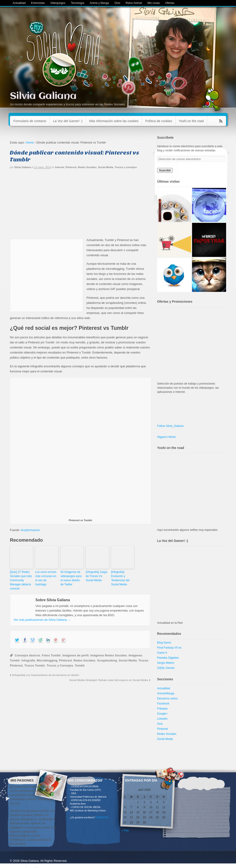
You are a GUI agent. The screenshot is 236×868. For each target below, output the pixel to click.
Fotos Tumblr (51, 655)
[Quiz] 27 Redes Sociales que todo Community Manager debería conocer (21, 580)
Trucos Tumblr (35, 665)
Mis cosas (154, 3)
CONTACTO (102, 818)
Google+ (162, 714)
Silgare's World (166, 437)
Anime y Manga (99, 3)
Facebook (163, 704)
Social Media (106, 167)
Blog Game (164, 643)
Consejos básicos (27, 655)
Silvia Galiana (43, 96)
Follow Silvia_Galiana (170, 426)
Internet (60, 167)
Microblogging (47, 660)
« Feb (125, 831)
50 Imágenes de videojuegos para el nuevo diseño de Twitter (71, 578)
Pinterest (71, 167)
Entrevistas (38, 3)
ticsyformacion (30, 530)
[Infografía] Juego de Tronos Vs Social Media (96, 576)
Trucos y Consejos (60, 665)
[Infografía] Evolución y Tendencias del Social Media (120, 578)
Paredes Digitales (168, 658)
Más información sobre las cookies (114, 121)
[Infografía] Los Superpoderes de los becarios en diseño (46, 675)
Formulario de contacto (30, 121)
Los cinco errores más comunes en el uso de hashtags (46, 578)
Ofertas (170, 3)
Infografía (28, 660)
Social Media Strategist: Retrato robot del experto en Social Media (109, 680)
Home (30, 142)
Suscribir (165, 170)
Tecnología (78, 3)
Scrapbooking (107, 660)
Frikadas (162, 709)
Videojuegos (58, 3)
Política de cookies (159, 121)
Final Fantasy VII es (169, 648)
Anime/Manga (166, 693)
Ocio (117, 3)
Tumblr (80, 665)
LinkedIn (162, 719)
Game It (162, 653)
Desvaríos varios (167, 698)
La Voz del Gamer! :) (68, 121)
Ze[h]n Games (166, 668)
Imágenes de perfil (75, 655)
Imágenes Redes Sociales (109, 655)
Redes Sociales (87, 167)
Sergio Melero (166, 663)
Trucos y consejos (126, 167)
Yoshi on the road (191, 121)
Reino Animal (134, 3)
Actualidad (19, 3)
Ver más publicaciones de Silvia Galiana (42, 620)
